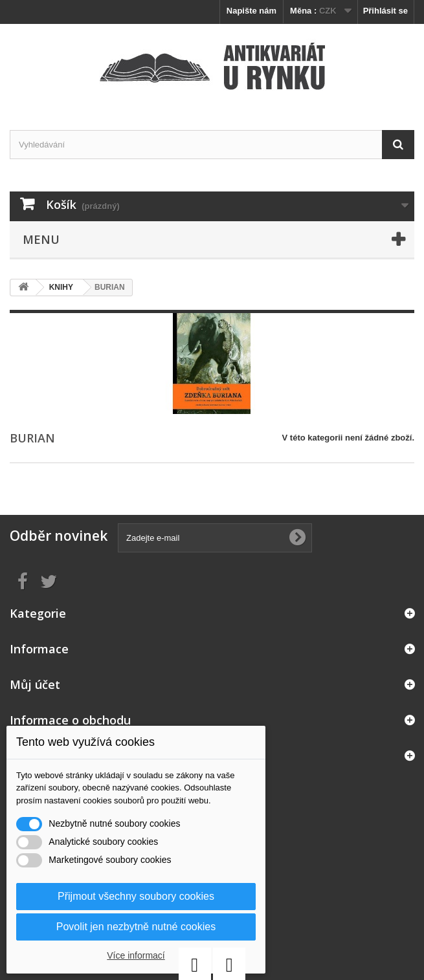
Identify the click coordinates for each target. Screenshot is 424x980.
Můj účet (35, 684)
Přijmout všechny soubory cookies (136, 896)
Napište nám (251, 11)
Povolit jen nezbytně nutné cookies (136, 927)
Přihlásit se (385, 11)
